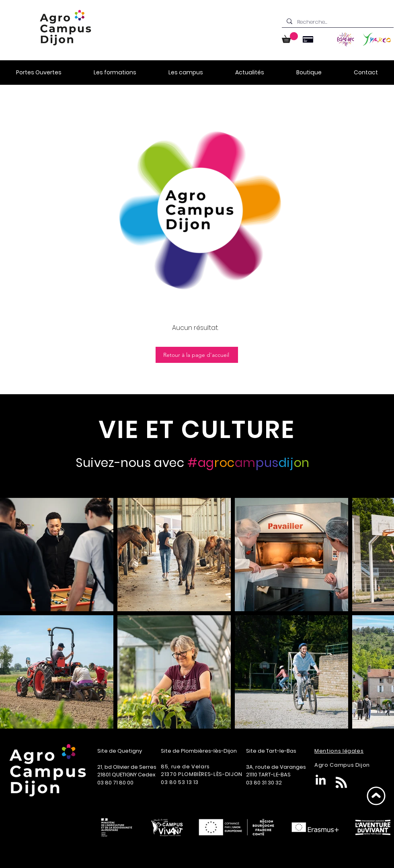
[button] (290, 38)
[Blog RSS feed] (341, 783)
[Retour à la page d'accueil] (197, 355)
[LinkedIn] (321, 781)
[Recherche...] (337, 22)
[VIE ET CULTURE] (197, 429)
